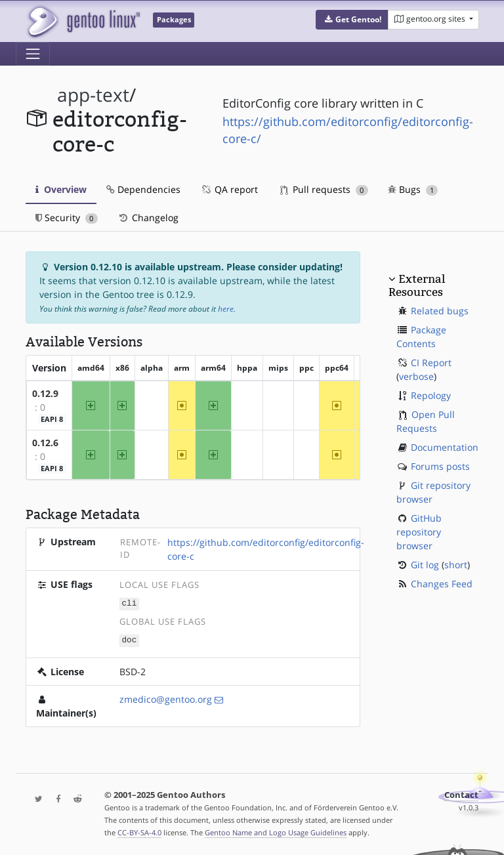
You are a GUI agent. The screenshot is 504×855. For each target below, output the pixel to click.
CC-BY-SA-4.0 (139, 831)
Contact (461, 794)
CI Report (431, 363)
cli (130, 603)
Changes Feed (442, 584)
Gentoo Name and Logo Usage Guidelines (276, 831)
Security (67, 218)
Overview (61, 189)
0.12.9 (45, 393)
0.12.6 (45, 443)
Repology (431, 395)
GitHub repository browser (419, 532)
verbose (416, 376)
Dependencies (143, 189)
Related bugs (440, 311)
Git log (425, 565)
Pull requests (324, 189)
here (226, 309)
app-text (93, 95)
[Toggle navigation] (33, 54)
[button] (352, 20)
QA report (229, 189)
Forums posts (440, 466)
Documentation (445, 447)
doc (130, 639)
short (456, 565)
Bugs (413, 189)
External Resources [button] (417, 285)
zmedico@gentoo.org (166, 698)
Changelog (148, 218)
